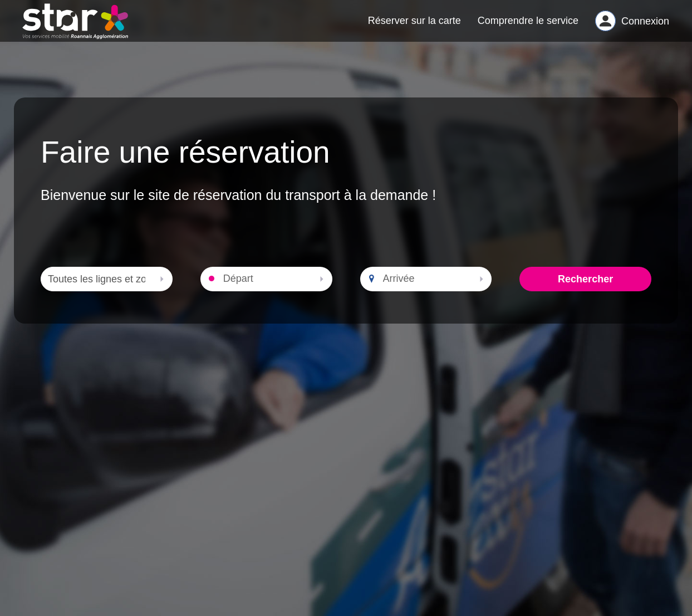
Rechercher (585, 290)
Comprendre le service (528, 26)
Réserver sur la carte (414, 26)
